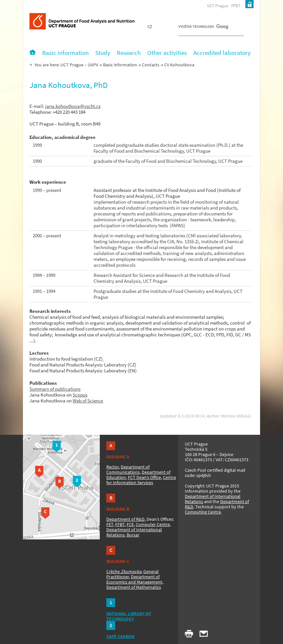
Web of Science (88, 401)
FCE (130, 524)
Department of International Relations (213, 499)
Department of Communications (128, 469)
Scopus (80, 395)
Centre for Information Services (141, 480)
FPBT (236, 6)
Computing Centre (203, 512)
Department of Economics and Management (134, 579)
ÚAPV (93, 65)
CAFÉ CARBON (120, 636)
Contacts (151, 65)
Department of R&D (125, 519)
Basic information (120, 65)
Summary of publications (55, 389)
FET (110, 524)
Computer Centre (153, 524)
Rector (113, 467)
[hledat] (203, 28)
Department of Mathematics (134, 587)
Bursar (133, 535)
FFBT (120, 524)
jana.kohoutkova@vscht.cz (73, 106)
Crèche (124, 571)
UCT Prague (218, 6)
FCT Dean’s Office (144, 477)
